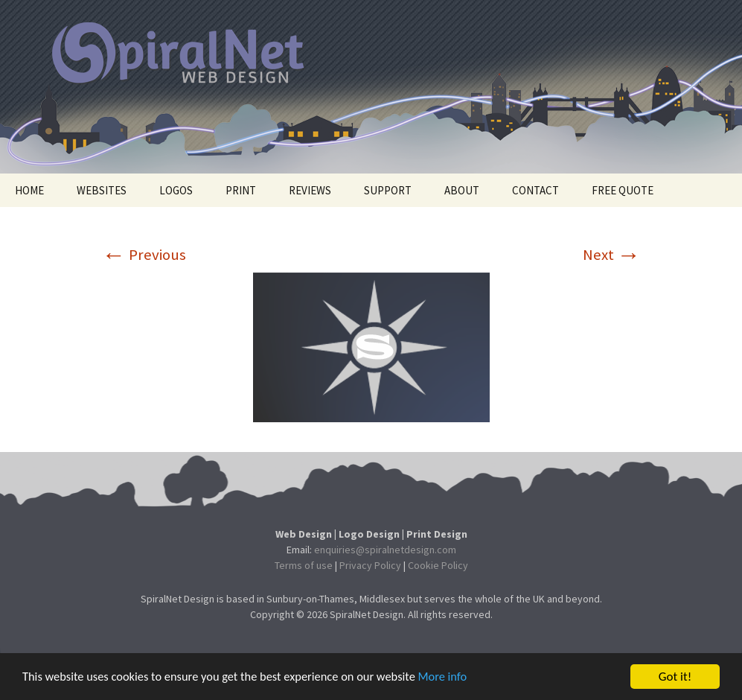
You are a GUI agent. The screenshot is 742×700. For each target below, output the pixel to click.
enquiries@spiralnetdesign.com (385, 550)
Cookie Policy (438, 565)
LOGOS (176, 190)
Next (612, 255)
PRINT (241, 190)
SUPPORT (388, 190)
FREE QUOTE (623, 190)
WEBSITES (102, 190)
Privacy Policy (370, 565)
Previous (144, 255)
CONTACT (535, 190)
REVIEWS (310, 190)
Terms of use (304, 565)
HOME (29, 190)
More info (458, 683)
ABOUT (462, 190)
